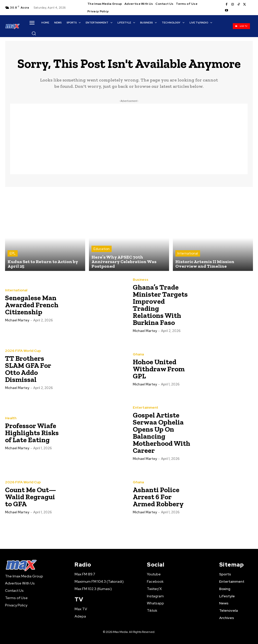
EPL (13, 253)
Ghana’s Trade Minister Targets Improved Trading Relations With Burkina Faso (160, 305)
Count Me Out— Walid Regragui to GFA (30, 497)
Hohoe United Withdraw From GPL (159, 369)
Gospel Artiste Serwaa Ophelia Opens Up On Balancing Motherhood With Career (162, 433)
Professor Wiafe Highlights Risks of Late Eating (32, 433)
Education (102, 249)
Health (11, 418)
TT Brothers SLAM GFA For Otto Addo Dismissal (28, 369)
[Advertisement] (129, 139)
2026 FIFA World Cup (23, 351)
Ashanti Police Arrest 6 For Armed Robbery (158, 497)
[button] (34, 33)
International (188, 253)
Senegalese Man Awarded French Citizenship (32, 305)
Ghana (138, 354)
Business (141, 279)
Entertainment (146, 407)
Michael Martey (17, 320)
